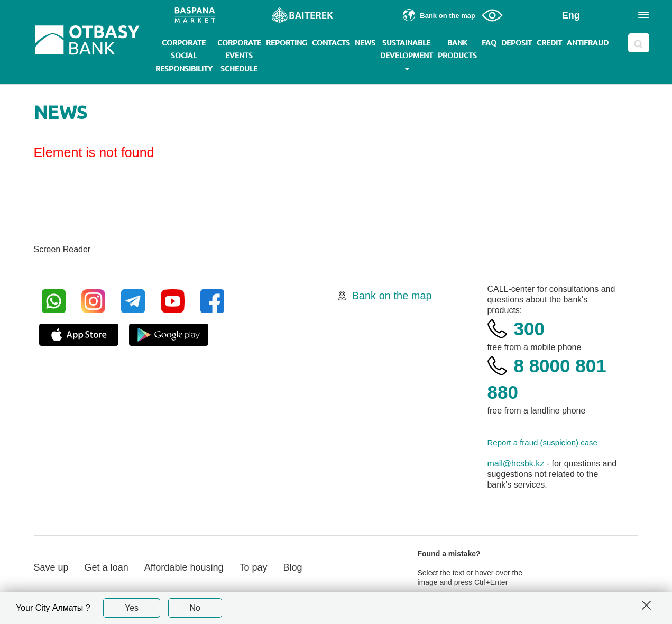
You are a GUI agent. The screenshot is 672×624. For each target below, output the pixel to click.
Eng (571, 15)
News (365, 43)
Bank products (457, 49)
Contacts (331, 43)
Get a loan (107, 567)
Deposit (517, 43)
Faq (489, 43)
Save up (51, 567)
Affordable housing (184, 567)
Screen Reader (62, 249)
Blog (293, 567)
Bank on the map (392, 296)
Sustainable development (407, 54)
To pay (253, 567)
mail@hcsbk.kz (515, 464)
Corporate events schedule (239, 56)
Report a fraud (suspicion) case (542, 442)
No (195, 608)
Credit (549, 43)
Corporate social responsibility (184, 56)
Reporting (287, 43)
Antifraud (588, 43)
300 (529, 329)
